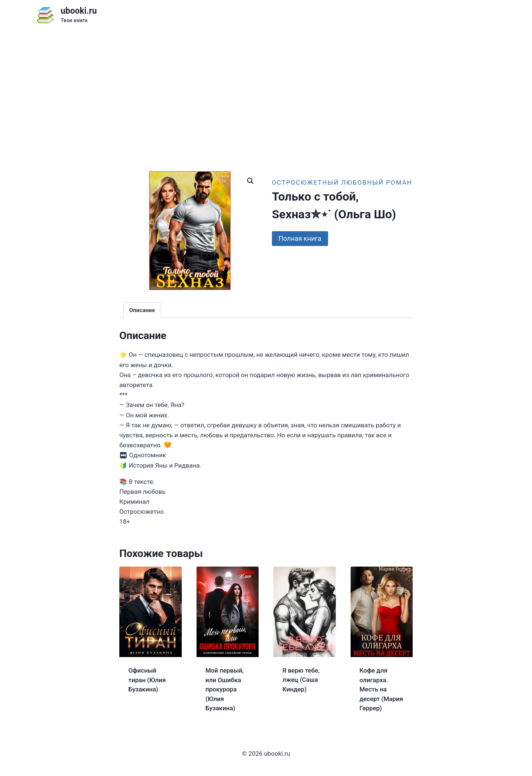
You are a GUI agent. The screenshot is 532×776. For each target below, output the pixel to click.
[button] (250, 181)
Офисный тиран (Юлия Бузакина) (147, 680)
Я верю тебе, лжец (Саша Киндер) (301, 680)
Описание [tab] (142, 310)
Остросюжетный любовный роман (342, 182)
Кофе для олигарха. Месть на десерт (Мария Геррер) (381, 689)
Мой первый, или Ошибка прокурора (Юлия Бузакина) (225, 689)
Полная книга (300, 238)
